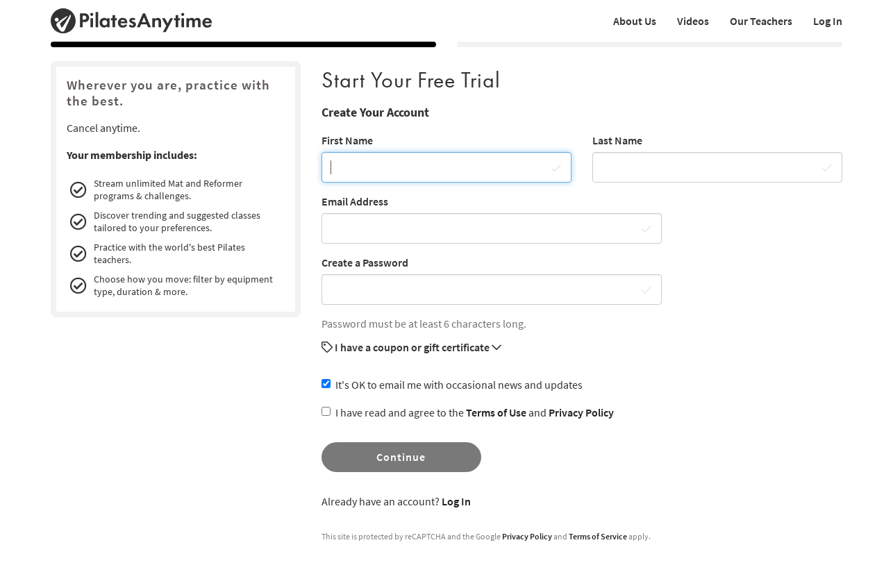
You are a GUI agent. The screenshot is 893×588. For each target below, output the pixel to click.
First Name (347, 140)
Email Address (355, 201)
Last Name (617, 140)
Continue (401, 457)
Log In (828, 21)
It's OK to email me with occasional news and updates (452, 385)
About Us (635, 21)
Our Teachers (761, 21)
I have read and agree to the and (468, 412)
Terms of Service (598, 536)
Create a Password (365, 262)
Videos (693, 21)
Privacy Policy (581, 412)
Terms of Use (496, 412)
